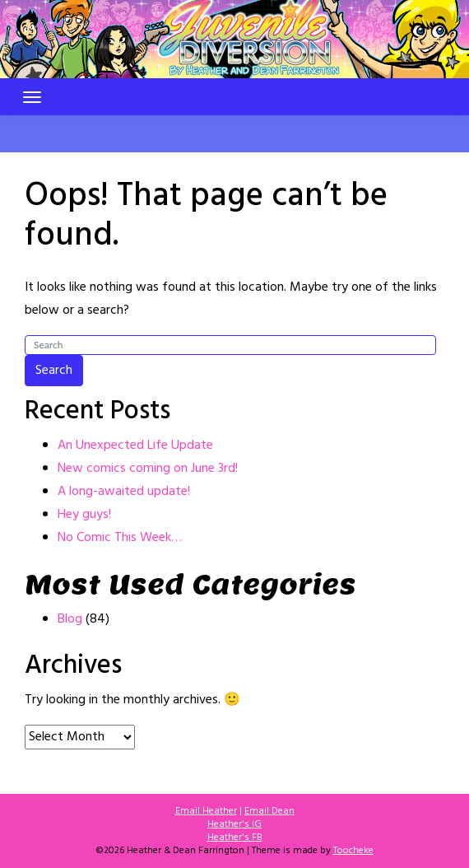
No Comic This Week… (120, 538)
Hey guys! (84, 515)
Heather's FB (235, 838)
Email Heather (206, 811)
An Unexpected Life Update (135, 446)
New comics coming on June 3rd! (148, 469)
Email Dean (269, 811)
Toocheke (353, 851)
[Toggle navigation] (32, 97)
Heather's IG (234, 824)
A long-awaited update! (124, 492)
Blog (70, 619)
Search (54, 371)
